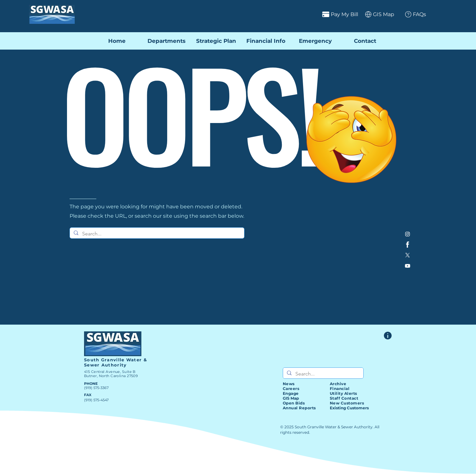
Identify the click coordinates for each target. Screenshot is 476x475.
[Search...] (156, 234)
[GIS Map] (377, 14)
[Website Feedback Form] (388, 336)
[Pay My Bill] (315, 14)
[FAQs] (413, 14)
